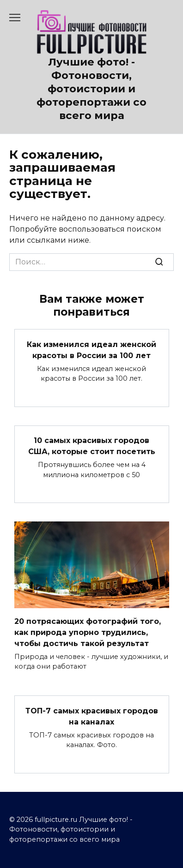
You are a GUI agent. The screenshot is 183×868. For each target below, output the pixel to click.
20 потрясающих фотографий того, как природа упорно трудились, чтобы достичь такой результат (88, 632)
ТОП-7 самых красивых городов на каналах (92, 716)
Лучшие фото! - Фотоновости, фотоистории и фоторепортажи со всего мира (91, 89)
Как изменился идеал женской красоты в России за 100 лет (91, 350)
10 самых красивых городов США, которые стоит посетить (92, 446)
